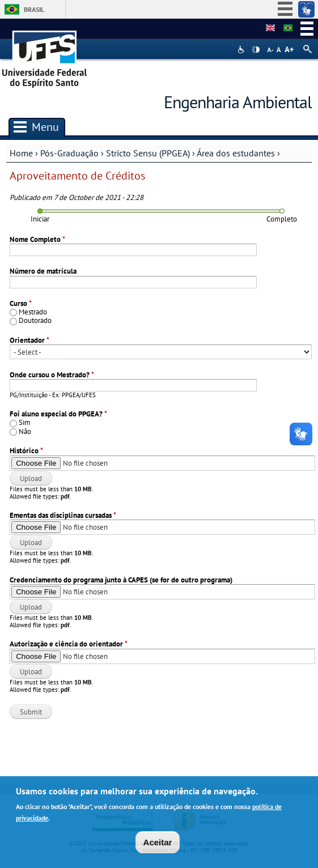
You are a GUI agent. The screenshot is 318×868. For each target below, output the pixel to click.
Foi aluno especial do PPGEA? (58, 414)
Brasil (34, 9)
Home (21, 153)
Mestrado (33, 312)
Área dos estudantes (236, 153)
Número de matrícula (43, 271)
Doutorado (35, 320)
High (256, 50)
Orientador (29, 340)
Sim (25, 422)
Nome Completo (37, 239)
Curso (21, 303)
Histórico (26, 451)
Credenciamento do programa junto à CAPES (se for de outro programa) (121, 580)
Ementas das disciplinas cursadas (63, 515)
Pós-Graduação (69, 153)
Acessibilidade (242, 50)
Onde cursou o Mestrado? (52, 375)
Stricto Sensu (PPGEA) (148, 153)
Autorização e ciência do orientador (69, 644)
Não (25, 431)
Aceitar (158, 845)
